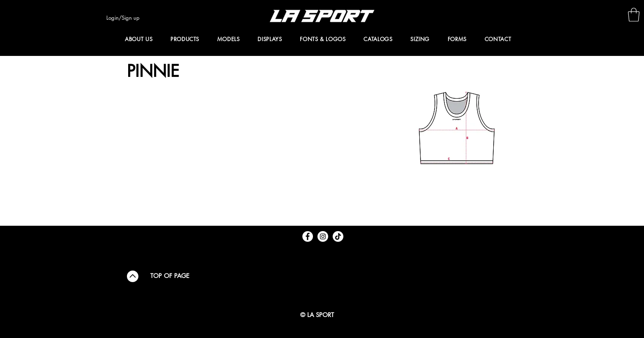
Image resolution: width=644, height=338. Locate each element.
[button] (634, 15)
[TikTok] (338, 236)
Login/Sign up (123, 18)
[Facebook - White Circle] (308, 236)
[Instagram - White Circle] (323, 236)
